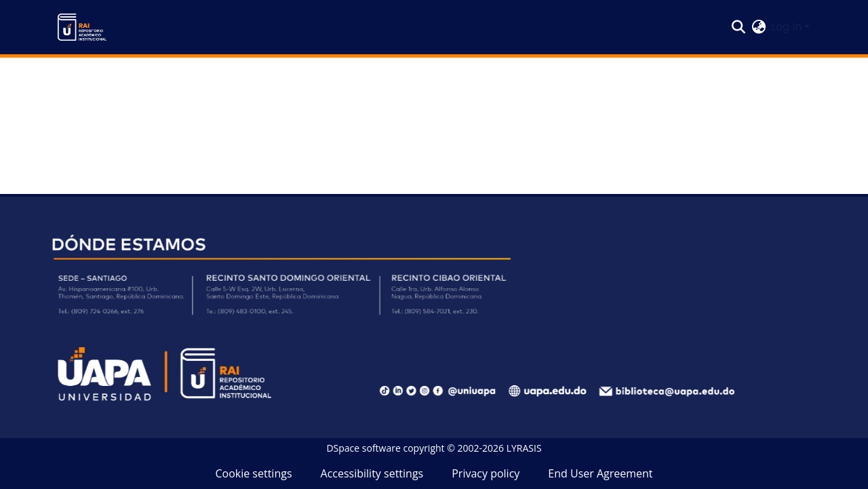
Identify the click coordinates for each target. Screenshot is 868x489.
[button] (82, 27)
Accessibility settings (372, 473)
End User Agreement (600, 473)
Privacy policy (486, 473)
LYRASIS (524, 448)
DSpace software (363, 448)
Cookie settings (253, 473)
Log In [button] (788, 27)
